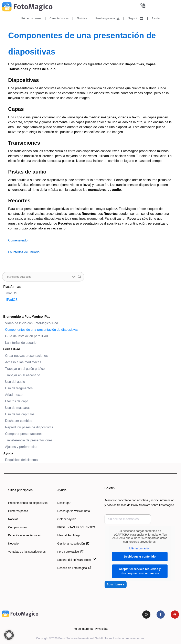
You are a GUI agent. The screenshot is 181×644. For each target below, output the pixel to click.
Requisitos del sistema (21, 460)
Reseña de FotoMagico (74, 568)
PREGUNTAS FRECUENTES (76, 527)
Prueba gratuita (107, 18)
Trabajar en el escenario (23, 375)
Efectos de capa (17, 401)
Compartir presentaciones (24, 434)
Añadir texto (14, 395)
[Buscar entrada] (39, 276)
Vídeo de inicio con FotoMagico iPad (32, 323)
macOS (12, 293)
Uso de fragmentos (19, 388)
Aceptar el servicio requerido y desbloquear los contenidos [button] (140, 571)
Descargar (64, 503)
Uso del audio (15, 381)
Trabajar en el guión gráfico (25, 368)
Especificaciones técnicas (24, 535)
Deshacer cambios (19, 421)
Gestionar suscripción (73, 543)
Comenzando (18, 240)
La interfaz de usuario (21, 342)
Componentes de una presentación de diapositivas (42, 329)
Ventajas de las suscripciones (27, 551)
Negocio (136, 18)
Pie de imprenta (83, 629)
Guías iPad (12, 349)
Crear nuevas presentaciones (26, 355)
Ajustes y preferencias (21, 447)
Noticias (82, 18)
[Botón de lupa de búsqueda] (79, 276)
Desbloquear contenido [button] (140, 556)
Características (59, 18)
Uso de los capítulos (20, 414)
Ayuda (156, 18)
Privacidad (102, 629)
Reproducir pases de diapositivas (29, 427)
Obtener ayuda (67, 519)
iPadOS (12, 300)
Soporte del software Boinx (77, 560)
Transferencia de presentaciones (29, 440)
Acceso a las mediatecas (23, 362)
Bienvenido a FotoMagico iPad (27, 316)
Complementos (18, 527)
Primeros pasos (31, 18)
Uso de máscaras (18, 408)
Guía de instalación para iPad (26, 336)
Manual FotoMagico (70, 535)
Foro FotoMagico (70, 551)
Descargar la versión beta (74, 511)
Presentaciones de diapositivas (28, 503)
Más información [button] (140, 548)
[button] (9, 635)
